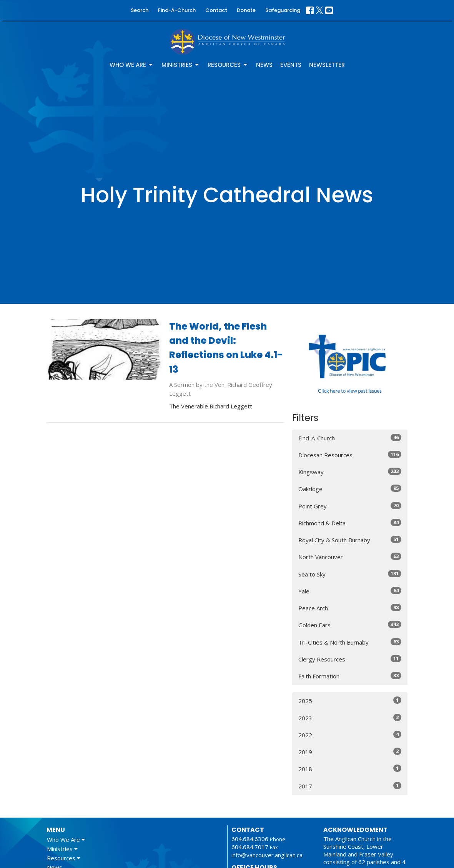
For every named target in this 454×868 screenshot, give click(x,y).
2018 (350, 769)
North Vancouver (350, 557)
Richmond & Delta (350, 523)
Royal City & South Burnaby (350, 540)
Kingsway (350, 472)
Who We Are (132, 65)
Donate (246, 10)
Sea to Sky (350, 574)
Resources (228, 65)
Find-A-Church (177, 10)
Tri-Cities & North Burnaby (350, 642)
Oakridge (350, 489)
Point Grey (350, 506)
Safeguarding (283, 10)
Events (291, 65)
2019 (350, 752)
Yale (350, 591)
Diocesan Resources (350, 455)
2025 (350, 701)
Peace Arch (350, 608)
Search (140, 10)
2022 (350, 735)
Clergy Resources (350, 659)
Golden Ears (350, 625)
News (264, 65)
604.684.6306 (250, 839)
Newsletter (327, 65)
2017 (350, 786)
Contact (216, 10)
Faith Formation (350, 676)
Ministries (181, 65)
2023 (350, 718)
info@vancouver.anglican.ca (267, 855)
